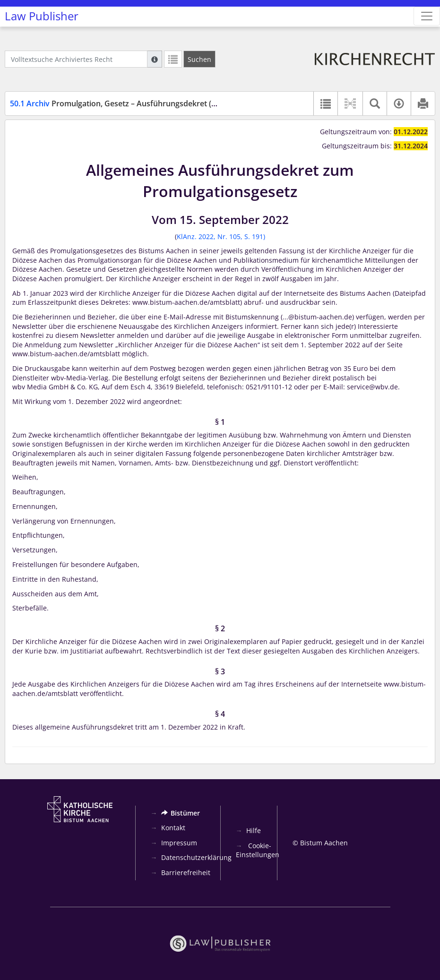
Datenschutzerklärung (196, 857)
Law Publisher (42, 16)
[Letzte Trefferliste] (173, 59)
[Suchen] (199, 59)
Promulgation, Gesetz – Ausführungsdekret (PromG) (125, 103)
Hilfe (254, 830)
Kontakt (173, 828)
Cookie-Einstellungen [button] (258, 850)
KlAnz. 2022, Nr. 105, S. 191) (221, 236)
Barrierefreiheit (186, 873)
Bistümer (181, 813)
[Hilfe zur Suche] (155, 59)
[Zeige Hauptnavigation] (427, 16)
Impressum (179, 843)
